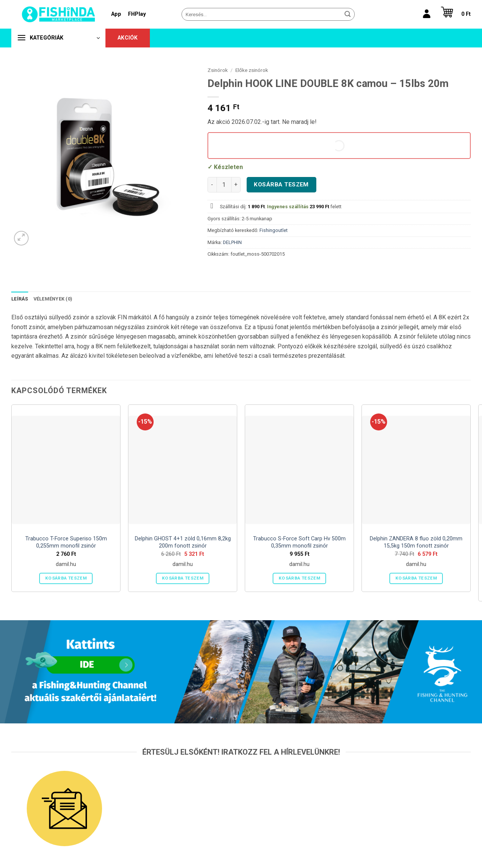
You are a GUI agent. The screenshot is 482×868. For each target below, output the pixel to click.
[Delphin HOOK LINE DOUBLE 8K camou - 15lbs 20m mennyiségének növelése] (236, 185)
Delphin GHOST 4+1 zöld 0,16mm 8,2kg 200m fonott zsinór (183, 542)
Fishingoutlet (274, 230)
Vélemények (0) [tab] (53, 299)
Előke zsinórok (252, 70)
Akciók (128, 38)
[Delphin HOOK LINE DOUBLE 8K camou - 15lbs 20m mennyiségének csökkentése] (212, 185)
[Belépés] (427, 14)
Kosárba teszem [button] (66, 578)
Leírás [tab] (20, 299)
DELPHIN (232, 242)
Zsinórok (218, 70)
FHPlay (137, 14)
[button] (454, 14)
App (116, 14)
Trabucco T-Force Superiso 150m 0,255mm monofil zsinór (66, 542)
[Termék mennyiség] (224, 185)
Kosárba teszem (281, 185)
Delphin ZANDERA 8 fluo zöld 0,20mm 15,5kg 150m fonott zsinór (416, 542)
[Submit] (348, 14)
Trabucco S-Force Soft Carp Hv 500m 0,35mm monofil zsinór (299, 542)
